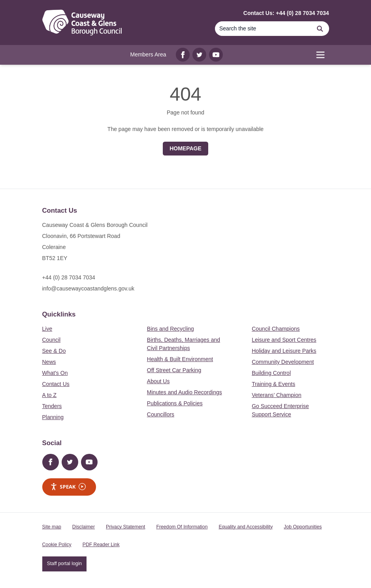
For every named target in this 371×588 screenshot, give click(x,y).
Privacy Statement (125, 527)
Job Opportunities (303, 527)
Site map (52, 527)
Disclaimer (84, 527)
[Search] (263, 29)
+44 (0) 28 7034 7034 (69, 277)
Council (52, 340)
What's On (55, 373)
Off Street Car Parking (174, 370)
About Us (158, 381)
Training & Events (273, 384)
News (49, 362)
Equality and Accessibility (246, 527)
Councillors (161, 414)
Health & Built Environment (180, 359)
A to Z (50, 395)
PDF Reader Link (101, 545)
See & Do (54, 351)
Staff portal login (64, 564)
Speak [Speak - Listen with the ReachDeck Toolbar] (68, 487)
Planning (53, 417)
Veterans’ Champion (277, 395)
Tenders (52, 406)
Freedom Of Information (182, 527)
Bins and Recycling (170, 329)
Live (47, 329)
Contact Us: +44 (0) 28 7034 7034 (286, 13)
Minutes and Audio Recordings (185, 392)
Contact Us (56, 384)
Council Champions (276, 329)
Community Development (283, 362)
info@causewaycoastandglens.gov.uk (88, 288)
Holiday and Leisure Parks (284, 351)
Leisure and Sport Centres (284, 340)
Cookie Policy (57, 545)
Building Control (271, 373)
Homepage (185, 148)
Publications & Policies (175, 403)
